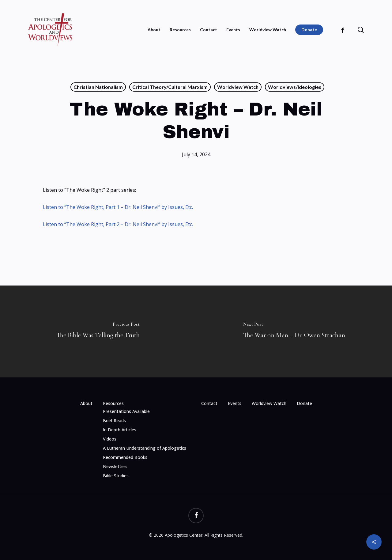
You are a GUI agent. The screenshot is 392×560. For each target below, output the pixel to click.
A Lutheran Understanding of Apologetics (145, 448)
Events (235, 403)
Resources (113, 403)
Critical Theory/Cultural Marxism (170, 87)
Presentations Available (126, 411)
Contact (209, 403)
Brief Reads (114, 420)
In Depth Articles (120, 430)
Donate (304, 403)
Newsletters (115, 466)
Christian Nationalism (98, 87)
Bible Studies (116, 476)
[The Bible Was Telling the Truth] (98, 331)
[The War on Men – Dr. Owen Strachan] (294, 331)
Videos (110, 439)
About (86, 403)
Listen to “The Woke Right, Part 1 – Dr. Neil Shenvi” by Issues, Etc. (118, 207)
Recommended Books (125, 457)
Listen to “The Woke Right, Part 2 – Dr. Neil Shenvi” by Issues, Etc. (118, 224)
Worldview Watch (238, 87)
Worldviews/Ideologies (295, 87)
